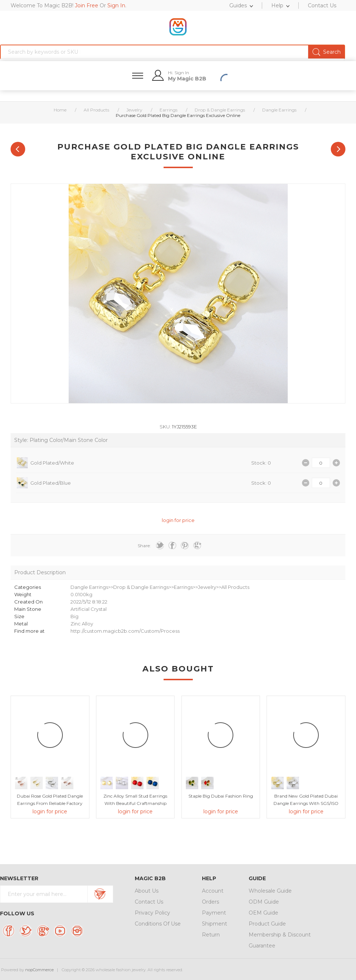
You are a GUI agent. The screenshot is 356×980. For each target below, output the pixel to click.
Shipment (215, 924)
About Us (147, 891)
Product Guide (267, 924)
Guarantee (262, 946)
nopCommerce (39, 970)
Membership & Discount (280, 935)
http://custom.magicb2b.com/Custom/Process (125, 631)
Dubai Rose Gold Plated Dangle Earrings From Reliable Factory (50, 800)
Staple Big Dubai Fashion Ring (221, 796)
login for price (178, 520)
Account (213, 891)
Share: (144, 546)
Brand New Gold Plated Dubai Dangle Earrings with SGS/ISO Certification (306, 803)
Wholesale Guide (270, 891)
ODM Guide (264, 902)
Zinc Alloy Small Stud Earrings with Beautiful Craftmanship (135, 800)
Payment (214, 913)
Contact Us (149, 902)
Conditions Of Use (158, 924)
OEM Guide (263, 913)
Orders (210, 902)
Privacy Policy (152, 913)
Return (211, 935)
